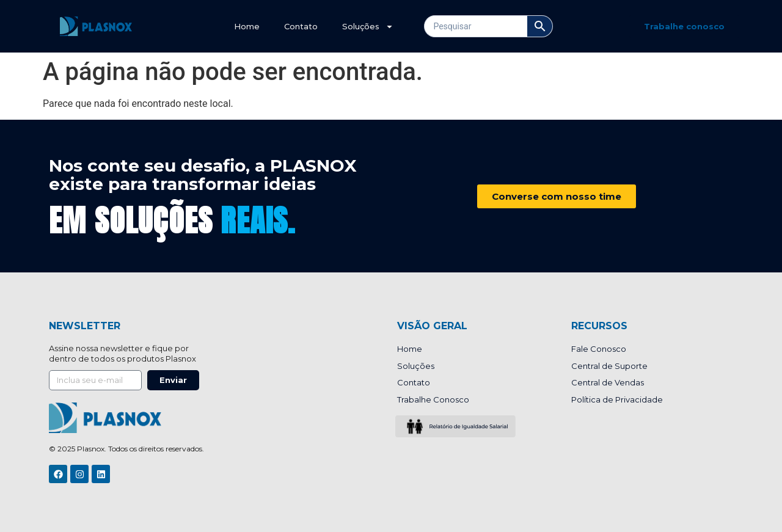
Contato (301, 26)
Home (247, 26)
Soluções (368, 27)
